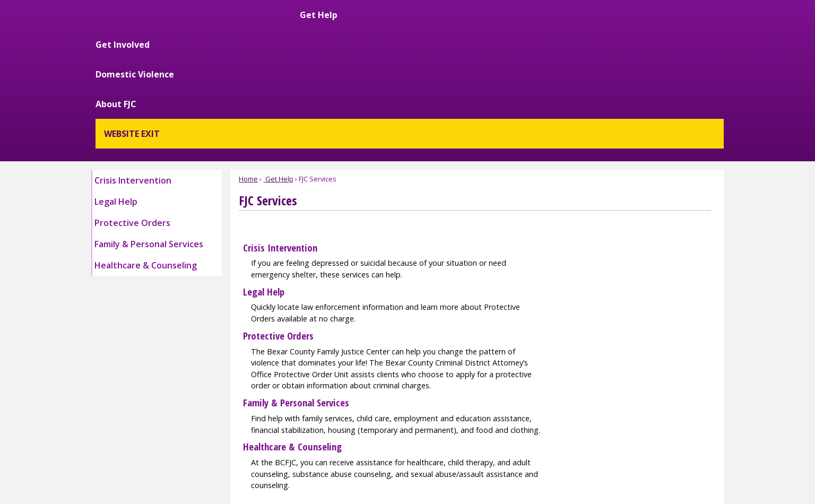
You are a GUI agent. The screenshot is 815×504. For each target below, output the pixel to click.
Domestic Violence (554, 28)
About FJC (622, 28)
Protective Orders (278, 229)
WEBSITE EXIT (687, 28)
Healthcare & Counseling (292, 340)
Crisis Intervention (280, 141)
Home (248, 73)
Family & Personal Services (296, 296)
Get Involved (479, 28)
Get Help (425, 28)
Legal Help (264, 185)
